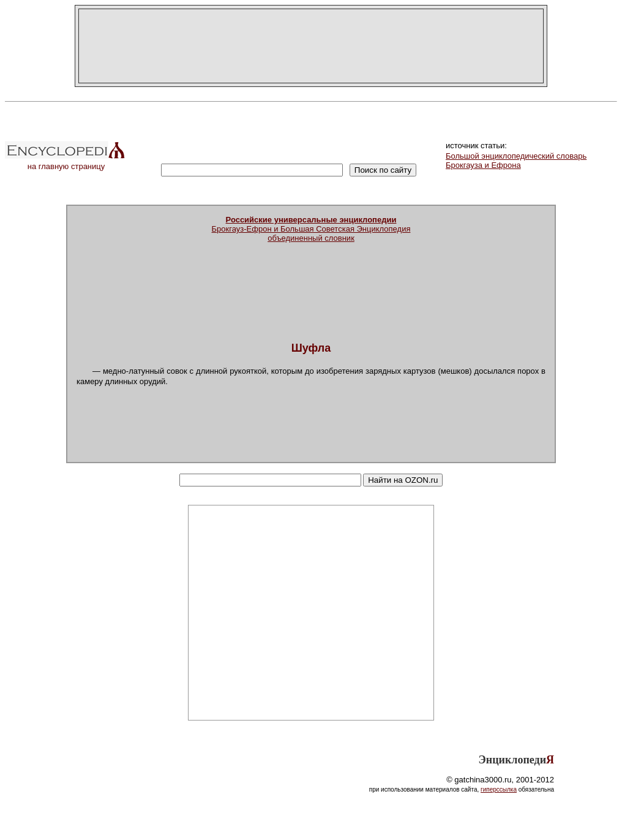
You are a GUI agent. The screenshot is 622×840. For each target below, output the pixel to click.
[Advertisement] (311, 46)
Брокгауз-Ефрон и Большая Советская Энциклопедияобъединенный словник (311, 229)
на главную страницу (66, 163)
